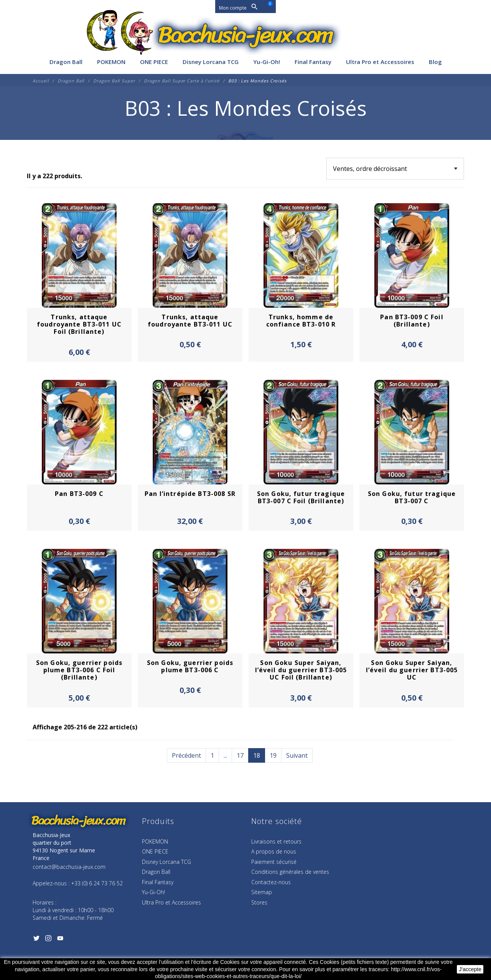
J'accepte (470, 969)
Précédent (186, 755)
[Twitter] (36, 940)
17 (240, 755)
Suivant (297, 755)
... (225, 755)
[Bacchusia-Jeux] (245, 35)
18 (257, 755)
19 (273, 755)
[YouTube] (60, 940)
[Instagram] (48, 940)
